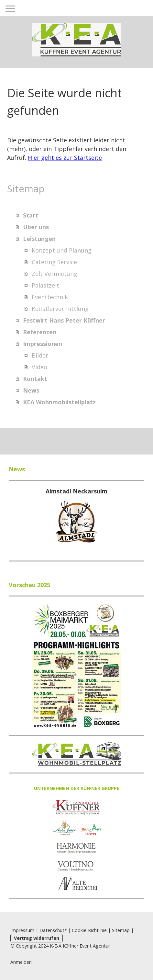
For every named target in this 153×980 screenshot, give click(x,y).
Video (39, 367)
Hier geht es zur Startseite (65, 158)
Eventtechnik (50, 297)
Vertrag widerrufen (37, 938)
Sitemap (121, 930)
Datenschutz (53, 930)
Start (31, 215)
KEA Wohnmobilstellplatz (59, 402)
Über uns (36, 227)
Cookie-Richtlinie (89, 930)
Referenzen (40, 332)
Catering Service (54, 262)
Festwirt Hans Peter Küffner (64, 320)
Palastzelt (45, 285)
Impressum (22, 930)
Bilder (40, 355)
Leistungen (39, 239)
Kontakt (35, 379)
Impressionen (43, 344)
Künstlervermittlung (60, 309)
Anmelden (21, 962)
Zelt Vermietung (55, 274)
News (31, 390)
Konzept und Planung (62, 250)
